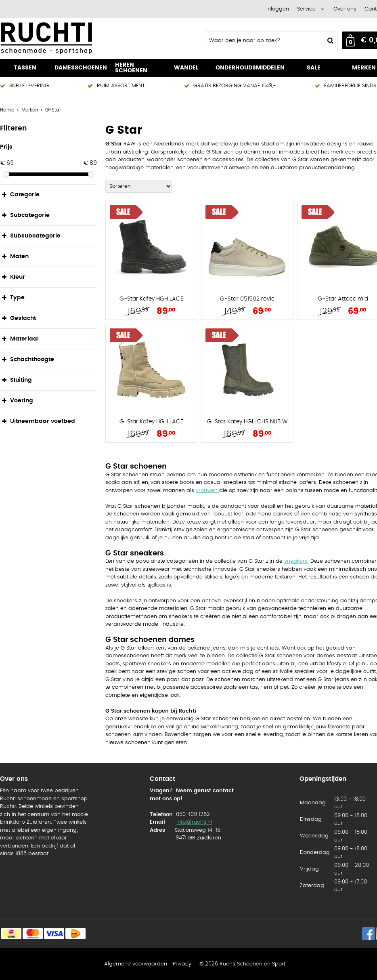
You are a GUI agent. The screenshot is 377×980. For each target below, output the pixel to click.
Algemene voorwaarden (136, 964)
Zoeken (329, 40)
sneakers (296, 561)
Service (306, 9)
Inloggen (278, 9)
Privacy (182, 964)
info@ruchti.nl (194, 822)
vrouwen (207, 491)
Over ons (345, 9)
